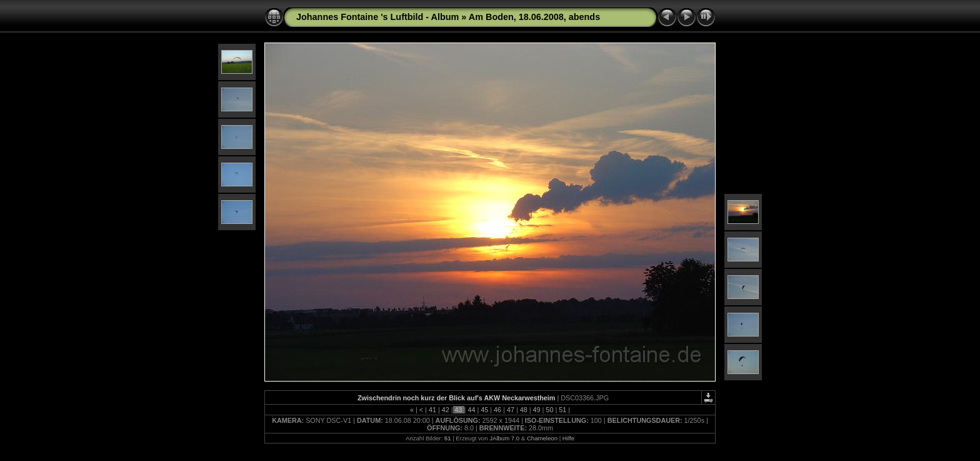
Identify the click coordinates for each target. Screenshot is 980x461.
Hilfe (568, 438)
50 (549, 410)
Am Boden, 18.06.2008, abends (534, 17)
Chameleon (542, 438)
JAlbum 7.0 (504, 438)
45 (484, 410)
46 (497, 410)
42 (446, 410)
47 (511, 410)
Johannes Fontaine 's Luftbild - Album (377, 17)
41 (432, 410)
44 (471, 410)
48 (524, 410)
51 (562, 410)
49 (537, 410)
